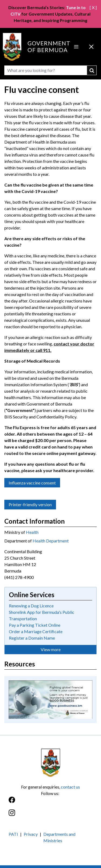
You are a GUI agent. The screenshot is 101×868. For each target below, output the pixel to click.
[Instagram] (50, 816)
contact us (70, 787)
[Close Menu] (91, 47)
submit (92, 70)
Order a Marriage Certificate (36, 631)
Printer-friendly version (30, 504)
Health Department (51, 541)
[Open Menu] (76, 47)
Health (32, 532)
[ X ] (93, 7)
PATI (13, 834)
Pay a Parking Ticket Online (35, 625)
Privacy (31, 834)
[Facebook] (50, 803)
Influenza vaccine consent (32, 483)
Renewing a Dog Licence (31, 606)
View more (51, 649)
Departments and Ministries (59, 837)
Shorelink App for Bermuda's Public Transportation (42, 615)
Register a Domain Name (32, 638)
